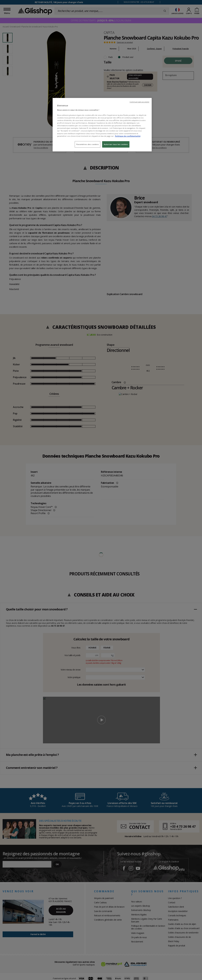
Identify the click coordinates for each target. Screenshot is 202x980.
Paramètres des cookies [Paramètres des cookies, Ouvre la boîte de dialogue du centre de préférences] (88, 144)
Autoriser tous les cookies (116, 144)
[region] (102, 125)
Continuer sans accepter (139, 102)
